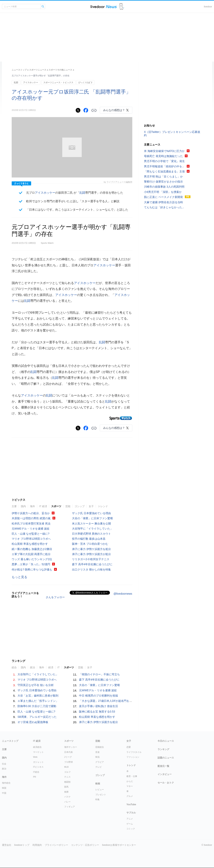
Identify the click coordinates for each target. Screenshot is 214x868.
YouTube (131, 804)
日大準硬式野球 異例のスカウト (91, 534)
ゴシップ (80, 506)
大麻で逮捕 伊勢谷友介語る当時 (163, 202)
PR (35, 777)
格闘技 (67, 782)
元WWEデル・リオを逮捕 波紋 (31, 529)
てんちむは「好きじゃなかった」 (164, 207)
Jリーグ (68, 757)
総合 (14, 667)
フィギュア (70, 807)
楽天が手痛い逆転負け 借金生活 (98, 706)
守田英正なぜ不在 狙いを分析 (36, 685)
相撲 (66, 792)
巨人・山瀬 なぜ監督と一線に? (31, 534)
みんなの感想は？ (114, 110)
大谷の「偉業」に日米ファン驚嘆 (92, 518)
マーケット (38, 752)
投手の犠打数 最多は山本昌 (89, 539)
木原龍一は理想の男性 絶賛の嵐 (31, 518)
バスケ (67, 797)
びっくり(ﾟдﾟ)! (85, 82)
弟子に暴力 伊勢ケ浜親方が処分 (91, 554)
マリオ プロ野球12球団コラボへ (31, 539)
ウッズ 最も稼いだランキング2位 (32, 559)
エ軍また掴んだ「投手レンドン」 (38, 701)
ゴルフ (67, 772)
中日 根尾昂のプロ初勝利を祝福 (98, 696)
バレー (67, 802)
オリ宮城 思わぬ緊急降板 (33, 722)
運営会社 (7, 845)
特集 (97, 799)
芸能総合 (100, 747)
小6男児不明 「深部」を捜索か (163, 192)
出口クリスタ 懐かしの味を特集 (91, 570)
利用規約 (37, 845)
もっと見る (19, 577)
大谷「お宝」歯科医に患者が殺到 (38, 696)
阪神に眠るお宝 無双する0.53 (97, 712)
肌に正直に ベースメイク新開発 (163, 197)
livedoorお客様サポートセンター (119, 845)
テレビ (99, 767)
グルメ (130, 796)
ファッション (133, 757)
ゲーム (130, 824)
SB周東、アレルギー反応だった (37, 717)
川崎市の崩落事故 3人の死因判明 (164, 187)
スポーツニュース (38, 70)
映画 (98, 784)
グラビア (100, 762)
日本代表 (68, 752)
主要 (14, 506)
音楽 (97, 752)
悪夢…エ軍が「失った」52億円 (31, 564)
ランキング (163, 749)
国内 (23, 506)
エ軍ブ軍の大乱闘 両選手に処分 (31, 554)
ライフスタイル (134, 752)
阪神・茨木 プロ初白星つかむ (90, 544)
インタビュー (165, 774)
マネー (130, 786)
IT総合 (36, 772)
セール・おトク (166, 783)
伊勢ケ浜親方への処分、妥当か (31, 513)
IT (59, 667)
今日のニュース (166, 741)
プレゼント (101, 795)
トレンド (103, 506)
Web (35, 757)
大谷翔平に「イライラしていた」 (92, 529)
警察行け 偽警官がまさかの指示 (163, 182)
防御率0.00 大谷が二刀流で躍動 (37, 706)
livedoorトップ (22, 845)
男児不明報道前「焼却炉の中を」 (164, 166)
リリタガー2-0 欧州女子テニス (91, 559)
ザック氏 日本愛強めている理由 (91, 513)
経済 (51, 667)
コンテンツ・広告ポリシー (85, 845)
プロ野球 (68, 762)
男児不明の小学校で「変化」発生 (164, 161)
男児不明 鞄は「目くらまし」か (163, 177)
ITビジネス (38, 767)
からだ (130, 781)
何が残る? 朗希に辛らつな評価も (32, 570)
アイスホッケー (31, 82)
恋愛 (129, 747)
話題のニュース (166, 758)
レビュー (100, 789)
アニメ (130, 819)
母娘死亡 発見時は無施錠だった (163, 156)
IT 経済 (43, 506)
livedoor (208, 7)
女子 (91, 506)
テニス (67, 777)
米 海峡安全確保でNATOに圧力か (164, 151)
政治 (32, 667)
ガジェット (38, 762)
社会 (4, 764)
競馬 (66, 787)
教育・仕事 (132, 776)
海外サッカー (71, 747)
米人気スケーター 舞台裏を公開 (91, 524)
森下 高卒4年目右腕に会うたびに (92, 564)
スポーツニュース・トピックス (58, 82)
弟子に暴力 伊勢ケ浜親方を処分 (91, 549)
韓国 (4, 788)
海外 (32, 506)
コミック (131, 829)
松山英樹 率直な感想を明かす (30, 544)
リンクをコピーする (94, 110)
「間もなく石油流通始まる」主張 (164, 171)
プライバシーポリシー (56, 845)
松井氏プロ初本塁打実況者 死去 (31, 524)
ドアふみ (122, 7)
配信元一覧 (163, 766)
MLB (66, 767)
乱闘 (16, 82)
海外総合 (6, 783)
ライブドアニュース (104, 7)
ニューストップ (19, 70)
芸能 (68, 506)
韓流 (97, 757)
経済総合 (37, 747)
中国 (4, 793)
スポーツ (56, 506)
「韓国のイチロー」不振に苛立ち (99, 674)
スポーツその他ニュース (60, 70)
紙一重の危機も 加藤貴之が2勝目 (32, 549)
